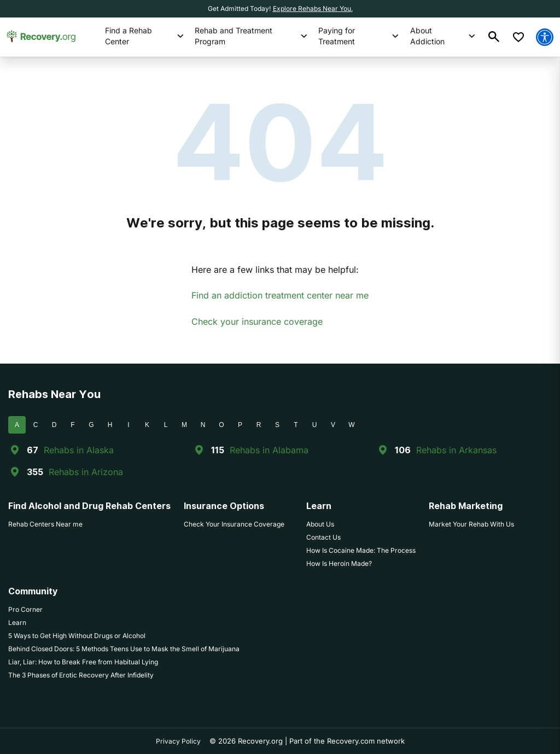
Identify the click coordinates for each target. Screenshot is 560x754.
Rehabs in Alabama (269, 450)
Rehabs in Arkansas (456, 450)
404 (280, 142)
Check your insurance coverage (257, 322)
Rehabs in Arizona (86, 472)
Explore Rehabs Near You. (313, 8)
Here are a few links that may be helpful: (275, 270)
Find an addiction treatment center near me (280, 295)
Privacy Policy (178, 741)
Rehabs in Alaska (79, 450)
